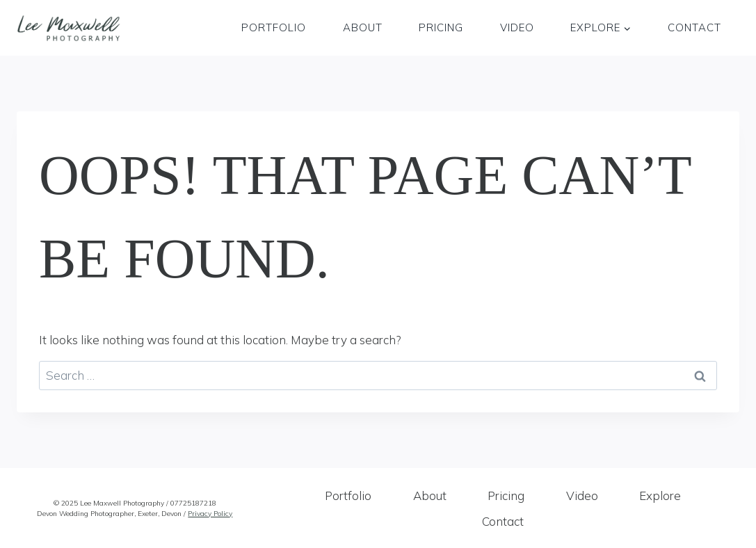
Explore (660, 495)
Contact (694, 27)
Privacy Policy (210, 514)
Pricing (441, 27)
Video (517, 27)
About (363, 27)
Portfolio (274, 27)
